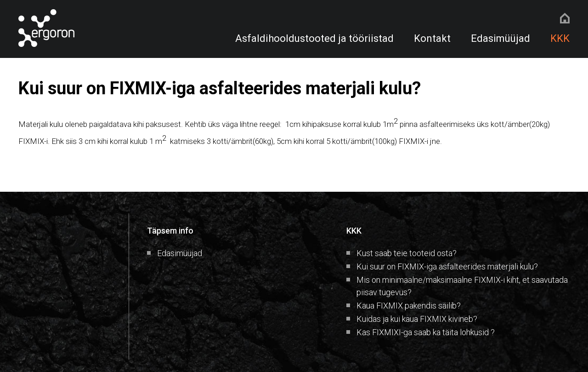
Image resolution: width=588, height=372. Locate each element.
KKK (560, 38)
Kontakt (432, 38)
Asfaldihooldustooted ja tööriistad (314, 38)
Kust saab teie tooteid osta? (407, 253)
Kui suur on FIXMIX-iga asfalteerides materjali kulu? (447, 266)
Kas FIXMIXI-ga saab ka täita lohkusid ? (426, 332)
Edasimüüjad (500, 38)
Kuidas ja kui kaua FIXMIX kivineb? (417, 319)
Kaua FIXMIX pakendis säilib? (409, 306)
